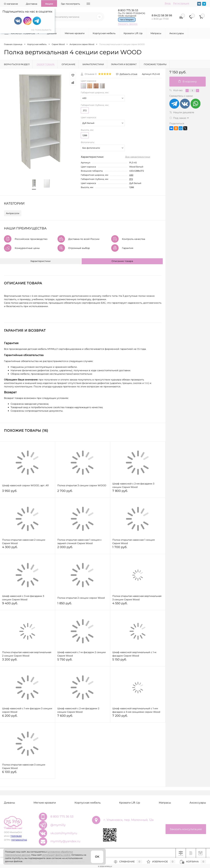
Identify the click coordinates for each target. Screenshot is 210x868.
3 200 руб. (28, 661)
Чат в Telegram (127, 20)
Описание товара (122, 261)
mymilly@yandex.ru (65, 841)
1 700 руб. (138, 548)
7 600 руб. (83, 717)
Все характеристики (138, 157)
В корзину (188, 82)
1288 (85, 135)
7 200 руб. (138, 717)
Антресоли (13, 213)
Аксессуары (177, 33)
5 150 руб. (138, 661)
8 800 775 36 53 (128, 10)
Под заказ (178, 118)
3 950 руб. (28, 492)
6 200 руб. (28, 717)
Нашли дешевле (182, 112)
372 (85, 110)
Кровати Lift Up (133, 33)
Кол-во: (178, 90)
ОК (97, 857)
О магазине (11, 4)
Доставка (32, 4)
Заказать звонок (128, 24)
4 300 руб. (28, 548)
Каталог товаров (22, 33)
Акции (49, 4)
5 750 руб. (83, 661)
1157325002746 (19, 840)
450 (131, 175)
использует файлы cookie (56, 855)
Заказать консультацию (186, 829)
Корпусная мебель (104, 33)
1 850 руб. (83, 605)
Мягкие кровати (75, 33)
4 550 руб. (138, 605)
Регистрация (181, 3)
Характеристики (40, 261)
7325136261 (16, 836)
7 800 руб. (138, 492)
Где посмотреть (70, 4)
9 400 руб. (28, 605)
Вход (168, 3)
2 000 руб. (83, 548)
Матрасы (156, 33)
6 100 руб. (28, 773)
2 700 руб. (83, 492)
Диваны (52, 33)
